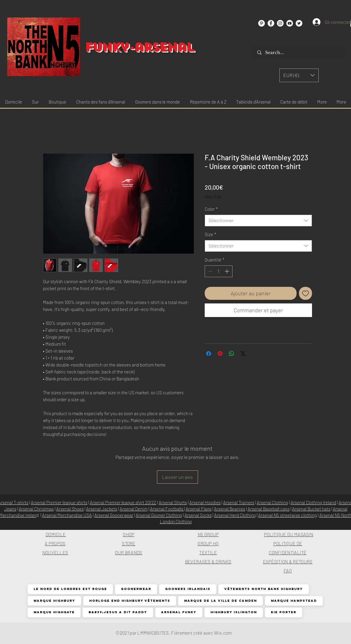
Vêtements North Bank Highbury (263, 589)
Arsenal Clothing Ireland (313, 502)
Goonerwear (136, 589)
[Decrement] (210, 271)
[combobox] (258, 221)
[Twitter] (299, 23)
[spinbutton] (218, 271)
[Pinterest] (262, 23)
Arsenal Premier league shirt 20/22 (123, 502)
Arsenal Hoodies (205, 502)
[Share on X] (243, 354)
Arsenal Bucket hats (311, 509)
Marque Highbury (54, 601)
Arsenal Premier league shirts (59, 502)
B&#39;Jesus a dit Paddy (118, 612)
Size (210, 234)
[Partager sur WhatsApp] (232, 354)
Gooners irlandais (188, 589)
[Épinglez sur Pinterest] (220, 354)
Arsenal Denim (134, 509)
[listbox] (299, 75)
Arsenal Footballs (167, 509)
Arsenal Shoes (70, 509)
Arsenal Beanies (230, 509)
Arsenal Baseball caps (269, 509)
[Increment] (227, 271)
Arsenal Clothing (272, 502)
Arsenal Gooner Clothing (159, 515)
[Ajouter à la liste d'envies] (305, 293)
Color (211, 209)
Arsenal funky (179, 612)
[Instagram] (280, 23)
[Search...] (299, 53)
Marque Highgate (54, 612)
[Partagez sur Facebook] (209, 354)
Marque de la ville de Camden (220, 601)
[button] (299, 75)
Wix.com (223, 633)
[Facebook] (271, 23)
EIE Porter (283, 612)
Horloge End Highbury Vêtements (130, 601)
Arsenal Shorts (173, 502)
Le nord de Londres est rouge (70, 589)
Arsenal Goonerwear (114, 515)
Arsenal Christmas (36, 509)
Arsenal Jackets (102, 509)
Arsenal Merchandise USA (67, 515)
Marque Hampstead (294, 601)
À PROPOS (55, 543)
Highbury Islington (234, 612)
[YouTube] (290, 23)
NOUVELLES (55, 553)
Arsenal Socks (198, 515)
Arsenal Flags (199, 509)
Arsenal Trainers (239, 502)
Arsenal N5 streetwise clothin (286, 515)
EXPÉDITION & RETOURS (288, 562)
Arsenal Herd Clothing (235, 515)
